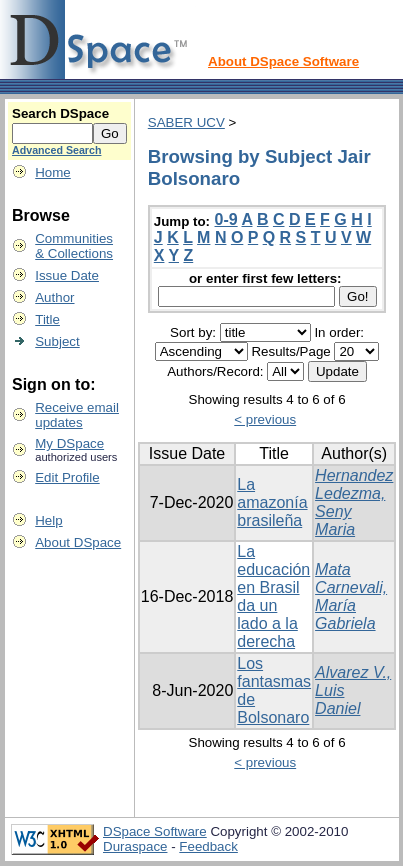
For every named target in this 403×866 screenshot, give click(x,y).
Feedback (208, 846)
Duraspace (135, 846)
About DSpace (78, 542)
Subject (57, 341)
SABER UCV (186, 122)
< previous (265, 419)
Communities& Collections (74, 246)
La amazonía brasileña (272, 502)
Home (53, 172)
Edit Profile (67, 477)
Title (47, 319)
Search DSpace (60, 113)
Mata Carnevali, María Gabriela (351, 596)
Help (48, 520)
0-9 (226, 219)
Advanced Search (56, 150)
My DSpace (69, 443)
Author (54, 297)
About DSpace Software (283, 61)
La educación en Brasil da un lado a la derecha (273, 596)
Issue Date (67, 275)
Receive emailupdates (77, 415)
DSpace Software (155, 831)
